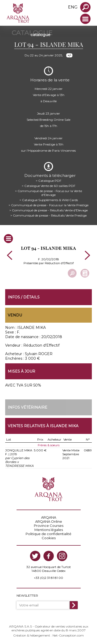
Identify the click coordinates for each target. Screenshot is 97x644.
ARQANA (49, 517)
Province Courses (49, 526)
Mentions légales (49, 530)
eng (73, 7)
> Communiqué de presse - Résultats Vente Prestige (48, 215)
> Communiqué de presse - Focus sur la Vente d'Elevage (48, 193)
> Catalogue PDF (48, 181)
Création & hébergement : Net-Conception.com (48, 635)
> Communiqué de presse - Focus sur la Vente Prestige (48, 205)
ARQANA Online (49, 521)
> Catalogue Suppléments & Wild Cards (49, 200)
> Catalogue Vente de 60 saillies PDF (48, 186)
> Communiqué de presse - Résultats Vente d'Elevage (48, 210)
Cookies (49, 538)
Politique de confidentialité (48, 534)
